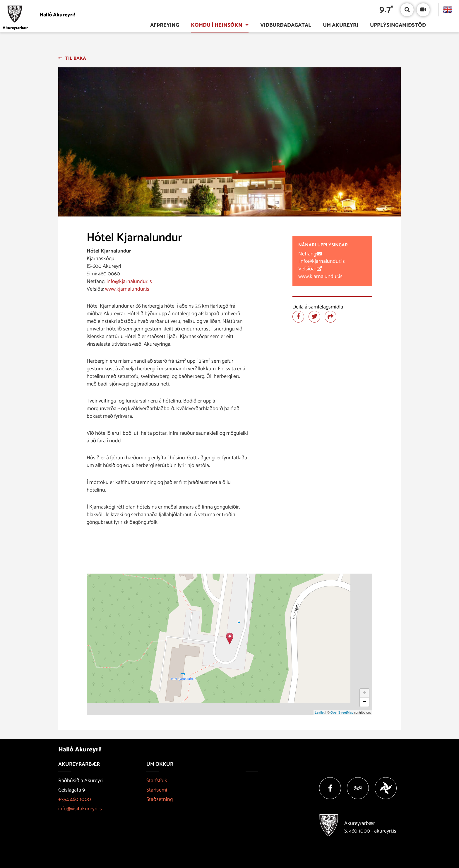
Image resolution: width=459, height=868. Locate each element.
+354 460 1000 (75, 799)
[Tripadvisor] (358, 788)
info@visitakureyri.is (80, 809)
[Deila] (330, 317)
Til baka (76, 58)
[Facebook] (330, 788)
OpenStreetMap (342, 712)
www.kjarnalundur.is (127, 289)
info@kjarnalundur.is (129, 282)
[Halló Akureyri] (59, 15)
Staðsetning (160, 799)
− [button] (365, 702)
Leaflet (320, 712)
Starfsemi (157, 790)
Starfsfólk (157, 781)
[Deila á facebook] (298, 317)
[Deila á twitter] (314, 317)
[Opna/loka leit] (407, 10)
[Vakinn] (386, 788)
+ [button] (365, 693)
